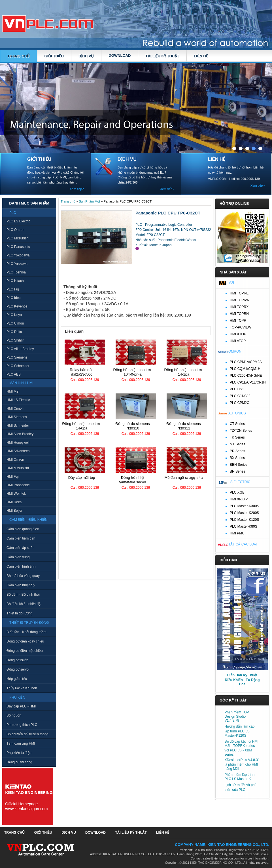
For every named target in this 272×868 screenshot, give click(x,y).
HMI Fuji (13, 477)
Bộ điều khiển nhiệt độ (24, 604)
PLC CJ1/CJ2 (240, 396)
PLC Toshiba (16, 272)
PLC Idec (13, 298)
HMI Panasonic (18, 485)
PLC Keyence (17, 306)
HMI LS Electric (18, 400)
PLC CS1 (237, 389)
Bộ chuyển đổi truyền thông (27, 734)
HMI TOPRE (239, 293)
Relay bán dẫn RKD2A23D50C (82, 372)
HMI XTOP (238, 334)
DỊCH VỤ (86, 56)
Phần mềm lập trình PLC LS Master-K (240, 777)
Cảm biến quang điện (23, 529)
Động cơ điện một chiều (25, 651)
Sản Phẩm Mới (89, 201)
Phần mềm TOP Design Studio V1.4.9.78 (237, 716)
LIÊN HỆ (201, 56)
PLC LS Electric (18, 221)
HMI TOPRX (239, 307)
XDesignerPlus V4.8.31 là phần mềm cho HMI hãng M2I (242, 764)
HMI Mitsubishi (18, 468)
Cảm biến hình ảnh (21, 566)
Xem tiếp (76, 189)
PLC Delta (14, 332)
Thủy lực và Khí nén (22, 688)
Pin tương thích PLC (22, 725)
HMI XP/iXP (239, 499)
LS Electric (239, 482)
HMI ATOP (238, 341)
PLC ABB (14, 374)
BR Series (237, 471)
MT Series (237, 444)
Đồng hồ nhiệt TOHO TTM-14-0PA (81, 426)
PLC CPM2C (240, 403)
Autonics (237, 413)
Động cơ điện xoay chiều (25, 641)
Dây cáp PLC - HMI (21, 706)
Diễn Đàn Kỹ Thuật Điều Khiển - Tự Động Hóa (242, 680)
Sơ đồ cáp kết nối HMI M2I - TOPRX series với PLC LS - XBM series (242, 748)
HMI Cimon (15, 408)
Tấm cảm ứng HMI (21, 743)
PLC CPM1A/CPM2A (246, 362)
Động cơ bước (17, 660)
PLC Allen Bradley (20, 349)
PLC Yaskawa (17, 264)
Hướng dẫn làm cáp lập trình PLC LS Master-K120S (240, 731)
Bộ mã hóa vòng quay (23, 576)
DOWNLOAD (120, 55)
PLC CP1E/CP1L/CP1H (248, 382)
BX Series (237, 458)
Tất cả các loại (243, 544)
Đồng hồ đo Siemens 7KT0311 (184, 426)
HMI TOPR (238, 321)
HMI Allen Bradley (20, 434)
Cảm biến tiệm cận (21, 538)
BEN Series (239, 465)
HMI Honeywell (18, 443)
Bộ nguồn (14, 715)
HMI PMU (237, 533)
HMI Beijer (14, 511)
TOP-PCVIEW (241, 327)
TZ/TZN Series (241, 431)
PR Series (237, 451)
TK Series (237, 437)
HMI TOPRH (239, 314)
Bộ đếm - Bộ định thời (23, 595)
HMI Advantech (18, 451)
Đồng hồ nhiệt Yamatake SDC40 (133, 480)
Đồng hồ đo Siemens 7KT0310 (133, 426)
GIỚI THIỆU (54, 56)
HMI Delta (14, 502)
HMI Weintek (16, 494)
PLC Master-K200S (244, 513)
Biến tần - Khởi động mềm (26, 632)
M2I (231, 283)
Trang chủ (19, 56)
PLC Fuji (13, 289)
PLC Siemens (17, 357)
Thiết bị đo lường (19, 613)
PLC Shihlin (15, 340)
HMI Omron (15, 460)
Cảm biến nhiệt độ (21, 585)
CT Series (237, 424)
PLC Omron (15, 230)
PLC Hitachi (15, 281)
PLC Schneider (18, 366)
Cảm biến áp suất (20, 548)
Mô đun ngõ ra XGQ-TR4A (183, 478)
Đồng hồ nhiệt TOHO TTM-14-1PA (183, 372)
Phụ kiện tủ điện (19, 753)
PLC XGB (237, 492)
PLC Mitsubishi (18, 238)
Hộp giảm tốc (17, 679)
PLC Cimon (15, 323)
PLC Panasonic (18, 247)
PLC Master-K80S (244, 526)
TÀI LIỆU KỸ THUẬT (162, 56)
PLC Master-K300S (244, 506)
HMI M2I (13, 391)
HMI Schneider (18, 425)
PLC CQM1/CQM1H (245, 369)
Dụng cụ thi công (19, 762)
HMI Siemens (17, 417)
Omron (235, 351)
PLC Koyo (14, 315)
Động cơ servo (18, 669)
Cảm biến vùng (18, 557)
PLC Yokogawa (18, 255)
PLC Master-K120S (244, 520)
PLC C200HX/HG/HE (246, 376)
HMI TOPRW (240, 300)
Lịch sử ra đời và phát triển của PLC (241, 787)
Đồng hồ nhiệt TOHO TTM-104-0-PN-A (132, 372)
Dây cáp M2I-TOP (82, 478)
